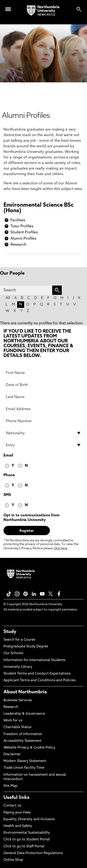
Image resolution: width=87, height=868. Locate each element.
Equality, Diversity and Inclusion (29, 819)
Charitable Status (17, 727)
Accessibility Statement (23, 741)
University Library (18, 667)
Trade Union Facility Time (24, 768)
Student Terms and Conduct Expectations (37, 674)
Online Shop (13, 860)
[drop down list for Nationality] (43, 433)
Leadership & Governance (24, 714)
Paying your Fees (17, 813)
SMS (7, 495)
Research (18, 245)
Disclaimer (12, 754)
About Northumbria (25, 692)
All (8, 298)
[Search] (26, 290)
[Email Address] (43, 409)
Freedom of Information (23, 734)
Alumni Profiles (23, 239)
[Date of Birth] (43, 385)
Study (10, 632)
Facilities (18, 220)
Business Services (18, 700)
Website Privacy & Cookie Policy (29, 748)
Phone (9, 475)
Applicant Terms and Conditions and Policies (39, 680)
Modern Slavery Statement (25, 761)
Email (8, 456)
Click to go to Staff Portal (24, 847)
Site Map (10, 786)
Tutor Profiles (22, 226)
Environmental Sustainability (27, 833)
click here (60, 548)
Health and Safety (18, 826)
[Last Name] (43, 397)
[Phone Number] (43, 421)
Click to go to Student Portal (27, 840)
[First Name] (43, 373)
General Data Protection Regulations (33, 853)
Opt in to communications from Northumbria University (32, 518)
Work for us (13, 721)
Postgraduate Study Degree (26, 647)
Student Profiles (24, 232)
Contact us (12, 806)
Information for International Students (34, 660)
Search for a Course (19, 640)
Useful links (16, 798)
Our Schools (13, 653)
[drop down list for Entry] (43, 445)
